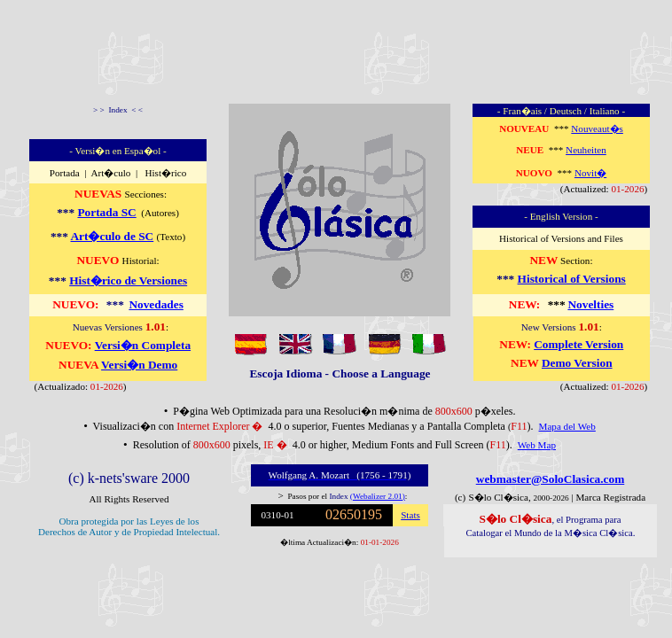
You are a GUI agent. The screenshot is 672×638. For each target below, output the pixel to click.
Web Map (537, 445)
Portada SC (106, 212)
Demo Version (577, 363)
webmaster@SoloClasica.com (551, 479)
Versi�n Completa (143, 345)
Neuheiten (586, 150)
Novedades (156, 304)
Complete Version (578, 344)
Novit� (590, 173)
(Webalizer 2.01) (378, 496)
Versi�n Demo (139, 365)
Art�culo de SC (112, 236)
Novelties (590, 304)
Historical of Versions (572, 279)
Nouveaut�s (597, 128)
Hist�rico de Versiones (128, 280)
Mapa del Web (567, 426)
